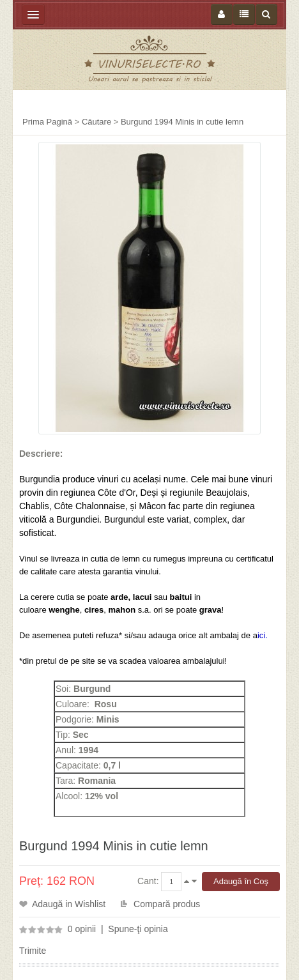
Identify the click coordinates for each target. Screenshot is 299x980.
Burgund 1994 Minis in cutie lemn (182, 122)
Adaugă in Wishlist (69, 904)
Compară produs (167, 904)
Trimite (33, 951)
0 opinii (82, 929)
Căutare (96, 122)
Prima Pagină (47, 122)
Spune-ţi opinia (138, 929)
